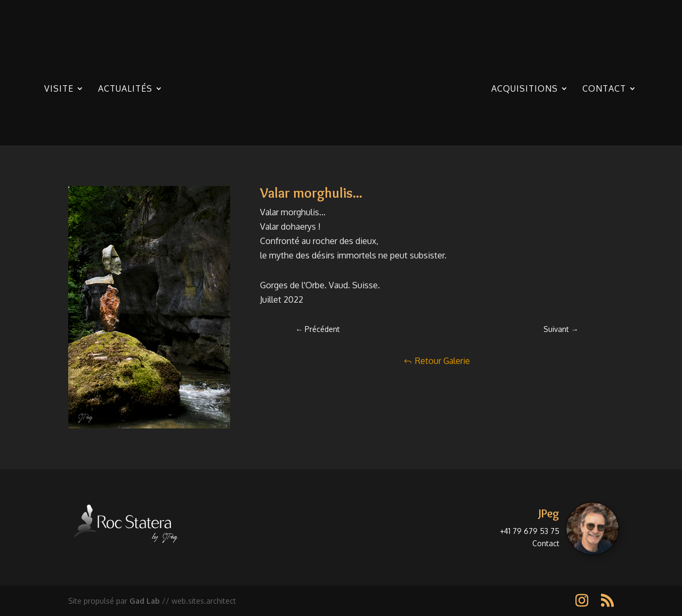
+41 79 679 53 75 (530, 531)
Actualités (125, 89)
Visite (59, 89)
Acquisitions (525, 89)
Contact (604, 89)
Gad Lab (145, 601)
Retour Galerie (443, 361)
